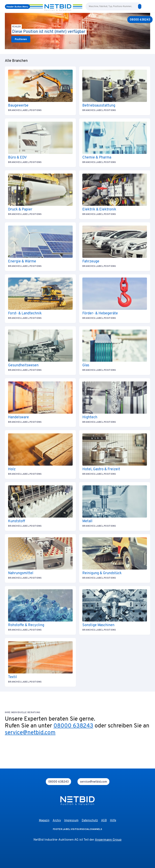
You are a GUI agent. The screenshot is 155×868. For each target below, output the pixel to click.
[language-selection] (145, 6)
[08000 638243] (140, 20)
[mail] (93, 782)
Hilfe (113, 821)
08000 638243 (73, 726)
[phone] (58, 782)
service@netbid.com (30, 733)
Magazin (44, 821)
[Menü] (17, 7)
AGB (104, 821)
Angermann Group (108, 840)
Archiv (57, 821)
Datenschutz (90, 821)
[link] (21, 39)
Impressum (71, 821)
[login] (149, 6)
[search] (140, 6)
